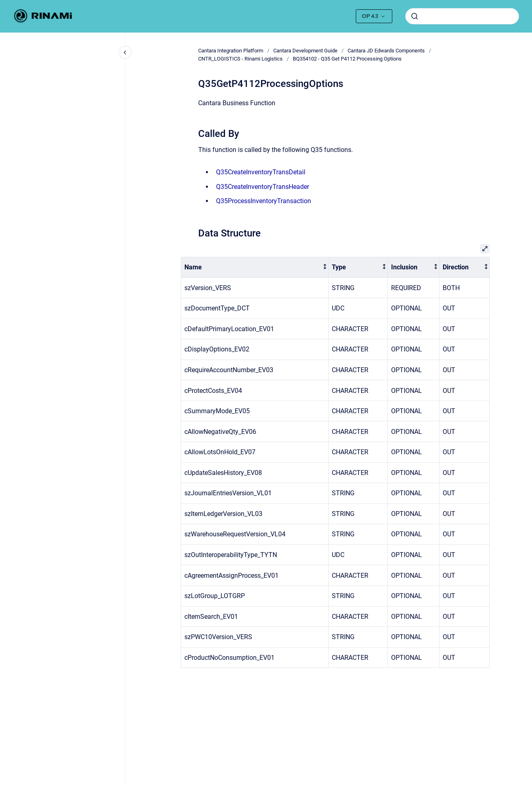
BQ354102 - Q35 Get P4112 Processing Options (347, 59)
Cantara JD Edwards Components (386, 51)
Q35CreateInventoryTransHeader (263, 187)
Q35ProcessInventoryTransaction (264, 201)
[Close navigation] (125, 52)
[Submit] (415, 16)
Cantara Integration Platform (231, 51)
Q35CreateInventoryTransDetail (261, 172)
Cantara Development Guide (305, 51)
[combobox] (462, 16)
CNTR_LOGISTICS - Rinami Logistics (240, 59)
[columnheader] (255, 267)
